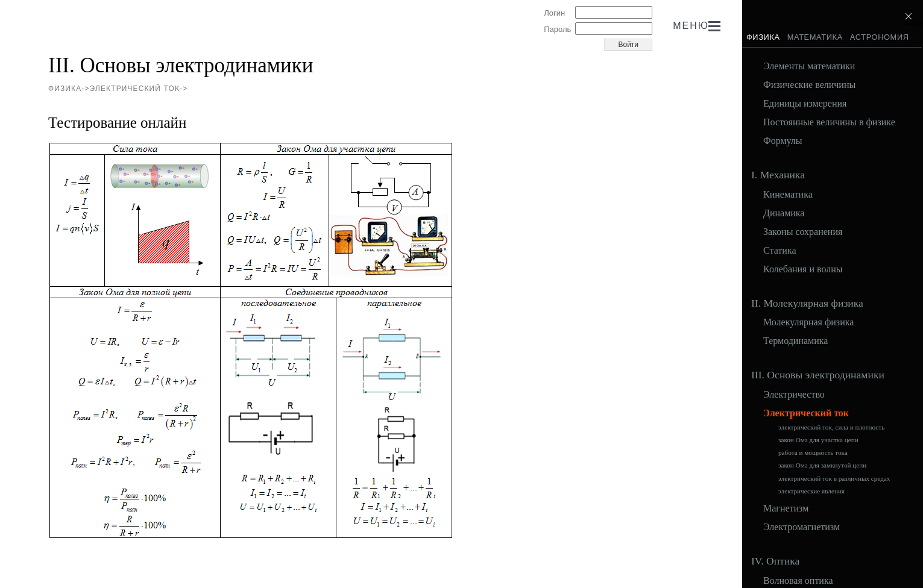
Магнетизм (786, 508)
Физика (763, 37)
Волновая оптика (798, 581)
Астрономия (880, 37)
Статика (780, 251)
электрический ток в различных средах (834, 479)
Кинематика (788, 195)
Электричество (794, 395)
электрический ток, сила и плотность (831, 427)
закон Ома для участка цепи (818, 440)
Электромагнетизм (802, 527)
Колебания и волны (803, 269)
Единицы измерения (805, 104)
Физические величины (809, 85)
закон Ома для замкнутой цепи (822, 465)
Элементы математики (809, 66)
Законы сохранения (803, 232)
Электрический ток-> (139, 89)
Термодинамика (795, 341)
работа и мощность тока (813, 453)
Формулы (783, 141)
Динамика (784, 213)
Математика (815, 37)
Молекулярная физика (808, 322)
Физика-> (69, 89)
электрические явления (811, 491)
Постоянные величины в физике (829, 122)
